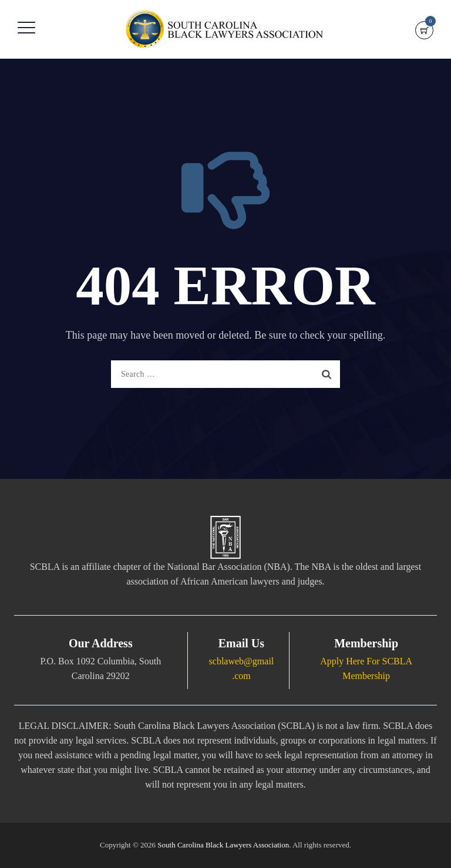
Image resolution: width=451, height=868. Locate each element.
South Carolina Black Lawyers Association (223, 845)
